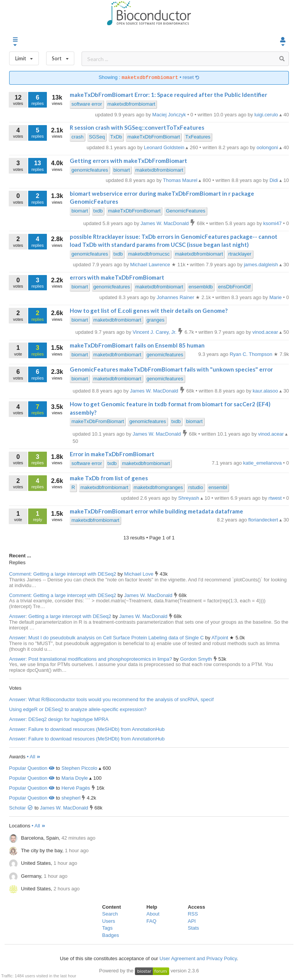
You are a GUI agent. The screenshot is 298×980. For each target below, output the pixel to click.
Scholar (21, 808)
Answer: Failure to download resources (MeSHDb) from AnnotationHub (87, 729)
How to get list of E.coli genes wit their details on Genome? (149, 311)
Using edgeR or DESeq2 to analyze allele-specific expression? (78, 709)
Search (110, 914)
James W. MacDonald (149, 595)
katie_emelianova (263, 463)
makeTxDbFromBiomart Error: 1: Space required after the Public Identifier (168, 95)
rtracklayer (240, 254)
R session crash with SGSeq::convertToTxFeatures (137, 127)
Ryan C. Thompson (252, 354)
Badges (111, 935)
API (192, 921)
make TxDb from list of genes (109, 478)
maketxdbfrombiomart (131, 104)
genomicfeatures (90, 170)
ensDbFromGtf (234, 287)
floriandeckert (264, 520)
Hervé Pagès (76, 788)
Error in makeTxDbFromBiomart (112, 454)
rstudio (196, 487)
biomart (122, 170)
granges (156, 320)
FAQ (151, 921)
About (153, 914)
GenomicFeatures (185, 211)
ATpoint (220, 638)
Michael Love (139, 574)
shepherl (71, 798)
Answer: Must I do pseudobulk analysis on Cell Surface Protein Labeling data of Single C (107, 638)
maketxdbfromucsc (149, 254)
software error (87, 104)
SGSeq (97, 137)
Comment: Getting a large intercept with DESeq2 (63, 574)
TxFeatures (198, 137)
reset (191, 78)
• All (34, 757)
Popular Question (32, 768)
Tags (107, 928)
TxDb (116, 137)
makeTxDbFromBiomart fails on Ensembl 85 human (137, 345)
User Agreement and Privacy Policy (198, 958)
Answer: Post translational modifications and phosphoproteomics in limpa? (91, 659)
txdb (98, 211)
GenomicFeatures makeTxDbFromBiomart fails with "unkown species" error (171, 369)
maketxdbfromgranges (158, 487)
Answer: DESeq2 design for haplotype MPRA (59, 719)
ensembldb (201, 287)
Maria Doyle (74, 778)
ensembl (218, 487)
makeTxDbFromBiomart (154, 137)
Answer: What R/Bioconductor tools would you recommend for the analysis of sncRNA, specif (111, 699)
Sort (60, 57)
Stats (194, 928)
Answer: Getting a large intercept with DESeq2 (60, 616)
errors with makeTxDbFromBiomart (117, 277)
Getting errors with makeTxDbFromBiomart (128, 161)
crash (77, 137)
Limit (24, 57)
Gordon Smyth (196, 659)
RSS (193, 914)
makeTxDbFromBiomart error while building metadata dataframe (156, 511)
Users (109, 921)
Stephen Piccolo (79, 768)
